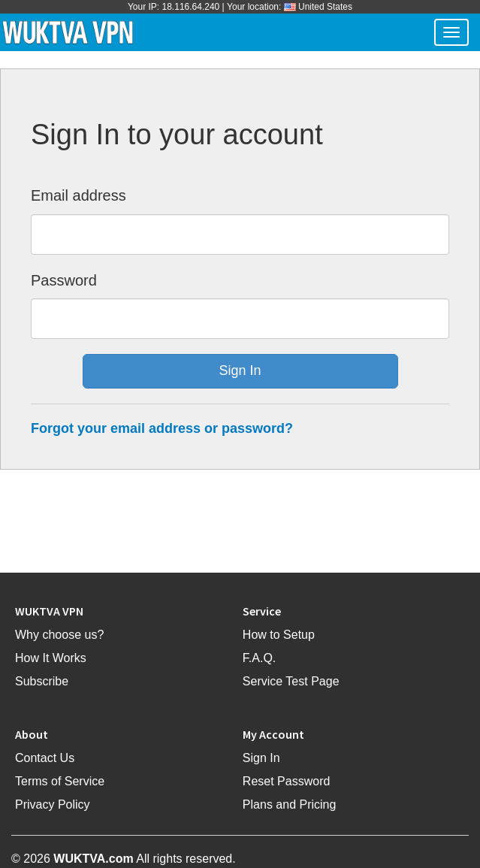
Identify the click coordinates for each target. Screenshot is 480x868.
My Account (273, 734)
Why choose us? (59, 635)
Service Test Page (291, 681)
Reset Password (287, 781)
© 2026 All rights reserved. (124, 859)
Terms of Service (60, 781)
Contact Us (45, 758)
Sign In (261, 758)
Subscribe (42, 681)
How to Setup (279, 635)
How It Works (51, 658)
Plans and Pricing (290, 804)
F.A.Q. (259, 658)
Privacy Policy (53, 804)
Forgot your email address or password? (162, 428)
